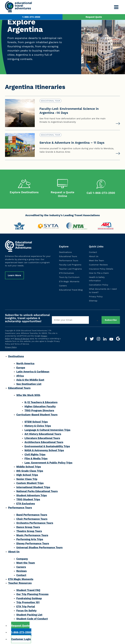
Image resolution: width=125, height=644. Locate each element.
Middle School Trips (29, 466)
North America (25, 363)
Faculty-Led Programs (70, 264)
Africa (20, 375)
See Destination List (29, 383)
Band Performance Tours (32, 514)
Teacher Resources (20, 582)
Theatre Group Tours (29, 530)
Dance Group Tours (28, 526)
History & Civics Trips (38, 425)
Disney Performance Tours (33, 543)
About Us (94, 256)
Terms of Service (22, 338)
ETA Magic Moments (69, 281)
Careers (63, 285)
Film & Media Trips (36, 458)
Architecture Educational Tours (44, 441)
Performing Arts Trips (30, 539)
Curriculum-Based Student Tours (37, 414)
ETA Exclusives (67, 272)
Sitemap (93, 300)
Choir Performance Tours (32, 518)
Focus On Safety (26, 610)
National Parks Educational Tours (37, 490)
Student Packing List (29, 614)
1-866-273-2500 (31, 17)
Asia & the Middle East (30, 379)
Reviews (22, 570)
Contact (93, 251)
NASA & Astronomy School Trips (44, 450)
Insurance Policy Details (101, 268)
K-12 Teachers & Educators (41, 402)
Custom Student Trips (30, 482)
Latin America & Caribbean (33, 371)
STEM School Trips (36, 421)
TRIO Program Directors (39, 410)
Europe (21, 367)
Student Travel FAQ (28, 589)
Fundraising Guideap (29, 598)
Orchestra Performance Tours (35, 522)
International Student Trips (33, 486)
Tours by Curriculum (69, 276)
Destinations (65, 251)
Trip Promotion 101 (28, 602)
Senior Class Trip (27, 478)
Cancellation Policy (99, 284)
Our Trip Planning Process (32, 593)
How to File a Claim (99, 272)
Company (22, 558)
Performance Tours (69, 260)
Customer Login (21, 638)
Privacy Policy (96, 296)
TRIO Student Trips (28, 499)
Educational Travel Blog (71, 289)
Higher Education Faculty (40, 406)
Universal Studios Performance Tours (39, 547)
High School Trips (27, 474)
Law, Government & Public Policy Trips (48, 462)
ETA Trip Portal (26, 606)
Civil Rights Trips (35, 454)
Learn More (14, 275)
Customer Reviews (98, 264)
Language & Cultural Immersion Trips (47, 429)
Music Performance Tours (32, 535)
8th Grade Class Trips (30, 470)
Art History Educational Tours (43, 433)
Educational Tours (68, 256)
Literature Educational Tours (42, 437)
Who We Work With (28, 394)
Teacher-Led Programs (70, 268)
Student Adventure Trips (32, 495)
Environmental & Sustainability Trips (47, 446)
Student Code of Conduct (32, 618)
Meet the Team (96, 260)
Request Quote (94, 17)
